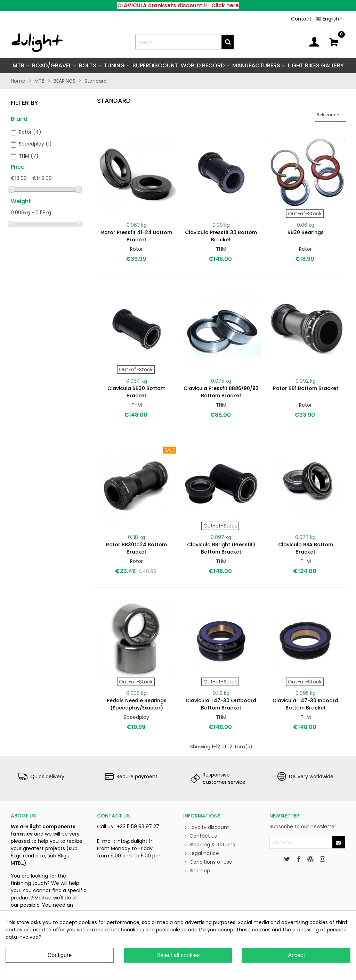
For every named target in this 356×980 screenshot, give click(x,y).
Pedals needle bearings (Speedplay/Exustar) (137, 704)
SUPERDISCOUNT (155, 65)
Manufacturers (256, 65)
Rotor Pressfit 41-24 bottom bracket (137, 236)
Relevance (330, 115)
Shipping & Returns (209, 845)
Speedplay (35, 144)
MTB (18, 65)
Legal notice (201, 853)
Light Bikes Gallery (316, 65)
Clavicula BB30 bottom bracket (136, 392)
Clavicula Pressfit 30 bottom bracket (221, 236)
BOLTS (88, 65)
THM (29, 156)
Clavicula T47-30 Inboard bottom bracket (305, 704)
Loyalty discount (206, 827)
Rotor (30, 132)
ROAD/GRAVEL (52, 65)
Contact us (200, 836)
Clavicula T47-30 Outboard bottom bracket (221, 704)
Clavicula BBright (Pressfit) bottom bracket (221, 548)
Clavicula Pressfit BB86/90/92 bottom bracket (221, 392)
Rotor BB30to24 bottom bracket (136, 548)
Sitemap (197, 871)
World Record (203, 65)
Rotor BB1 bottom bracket (306, 388)
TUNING (114, 65)
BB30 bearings (306, 232)
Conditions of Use (208, 862)
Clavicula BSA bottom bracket (306, 548)
